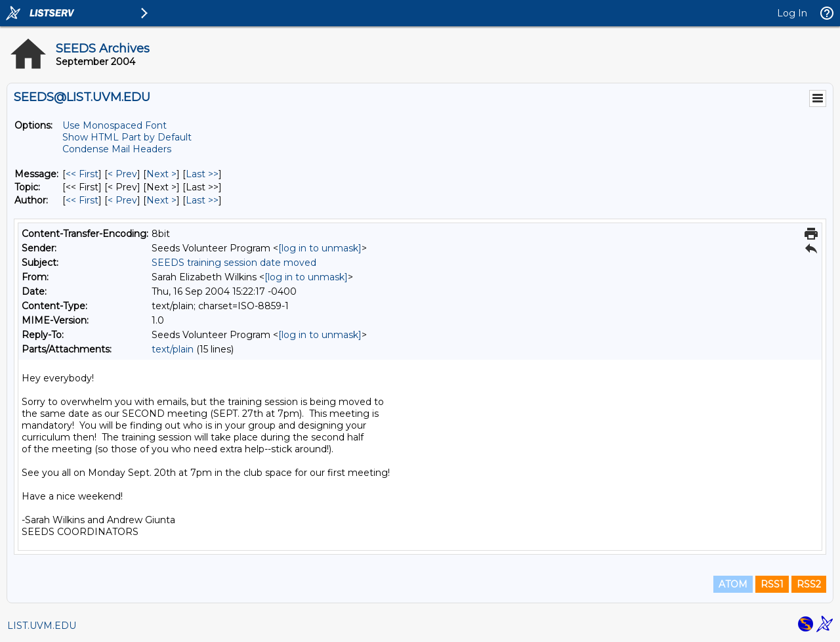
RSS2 (809, 584)
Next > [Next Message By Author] (161, 200)
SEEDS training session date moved (234, 263)
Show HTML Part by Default (127, 137)
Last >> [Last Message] (202, 174)
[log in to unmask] (320, 248)
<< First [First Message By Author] (82, 200)
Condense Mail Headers (117, 149)
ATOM (733, 584)
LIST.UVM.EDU (42, 626)
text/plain (173, 349)
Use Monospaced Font (115, 125)
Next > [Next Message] (161, 174)
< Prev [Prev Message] (122, 174)
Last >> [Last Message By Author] (202, 200)
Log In (792, 13)
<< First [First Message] (82, 174)
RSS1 (772, 584)
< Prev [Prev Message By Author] (122, 200)
